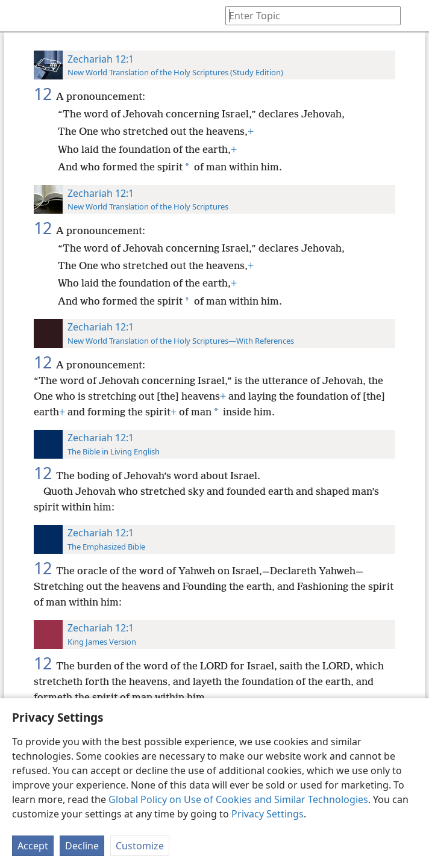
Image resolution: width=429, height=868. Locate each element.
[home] (18, 16)
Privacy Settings (268, 814)
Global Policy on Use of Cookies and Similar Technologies (238, 799)
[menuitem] (18, 16)
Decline (82, 846)
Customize (140, 846)
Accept (33, 846)
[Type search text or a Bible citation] (307, 15)
